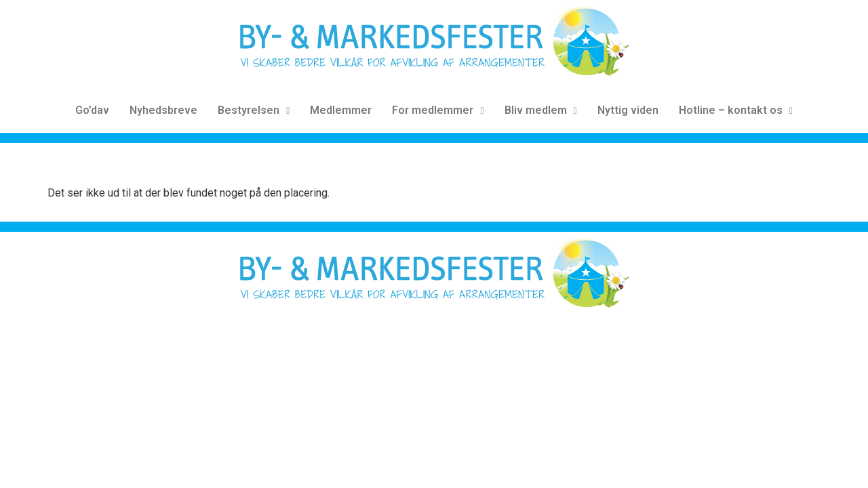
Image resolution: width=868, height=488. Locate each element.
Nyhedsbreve (163, 110)
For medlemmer (438, 110)
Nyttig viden (628, 110)
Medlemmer (341, 110)
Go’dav (92, 110)
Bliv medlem (541, 110)
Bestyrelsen (254, 110)
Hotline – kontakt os (736, 110)
